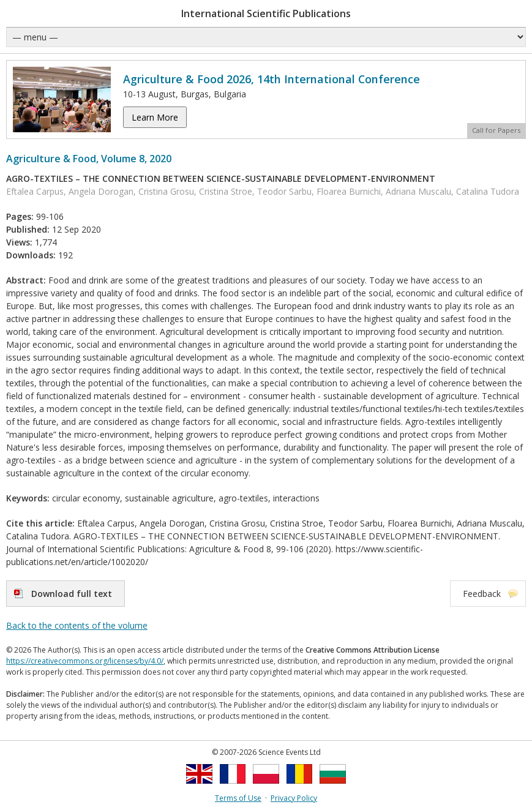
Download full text (72, 594)
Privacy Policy (294, 798)
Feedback (482, 594)
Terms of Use (238, 798)
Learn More (155, 117)
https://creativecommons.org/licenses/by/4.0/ (85, 661)
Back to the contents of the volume (77, 625)
